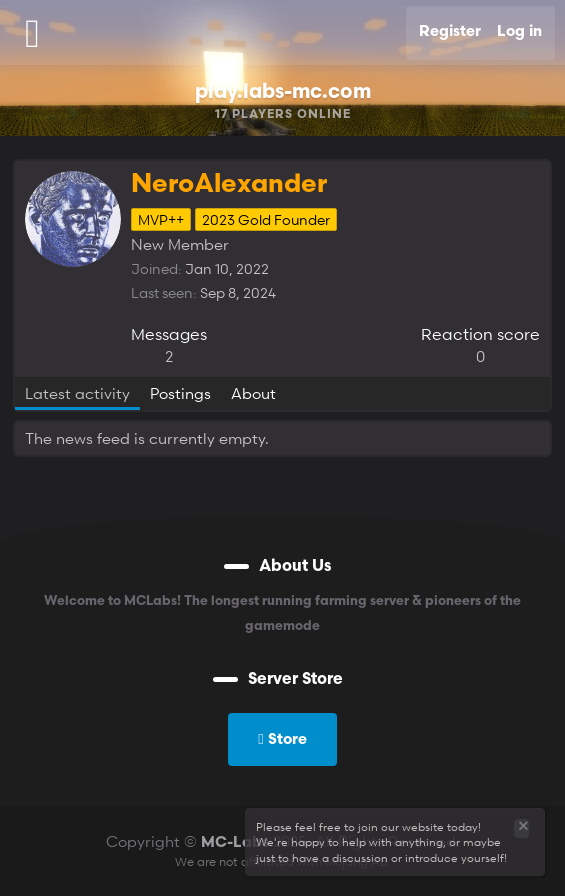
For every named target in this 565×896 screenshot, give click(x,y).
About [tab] (253, 393)
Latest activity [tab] (77, 393)
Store (282, 738)
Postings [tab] (180, 393)
